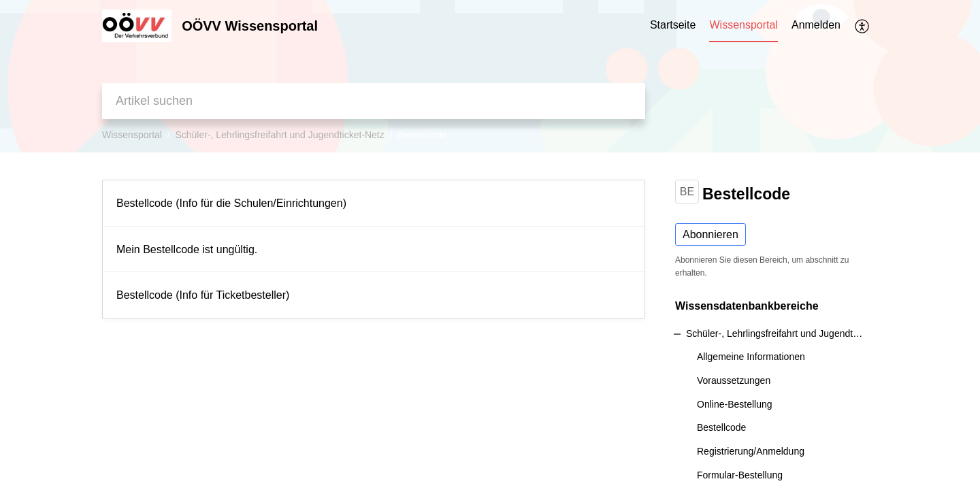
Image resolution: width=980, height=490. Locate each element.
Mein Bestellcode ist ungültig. (187, 249)
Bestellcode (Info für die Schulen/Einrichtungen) (231, 203)
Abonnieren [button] (710, 234)
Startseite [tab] (673, 25)
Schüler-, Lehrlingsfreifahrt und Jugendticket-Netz (279, 135)
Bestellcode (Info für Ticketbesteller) (203, 295)
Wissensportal (132, 135)
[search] (374, 101)
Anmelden (816, 25)
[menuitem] (816, 26)
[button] (863, 26)
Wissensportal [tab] (743, 25)
